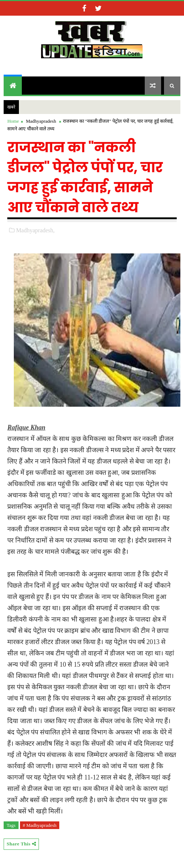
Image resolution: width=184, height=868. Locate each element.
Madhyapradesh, (35, 230)
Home (13, 121)
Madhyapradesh (41, 121)
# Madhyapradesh (40, 825)
